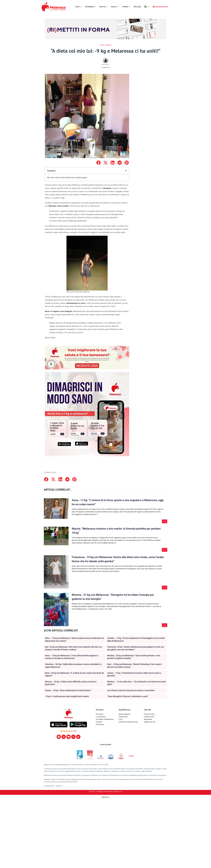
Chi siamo (100, 714)
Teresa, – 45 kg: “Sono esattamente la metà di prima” (68, 691)
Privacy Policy (149, 714)
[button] (99, 163)
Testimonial (123, 717)
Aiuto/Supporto (124, 714)
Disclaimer (100, 725)
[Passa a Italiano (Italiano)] (105, 797)
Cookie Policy (149, 717)
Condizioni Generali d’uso (128, 722)
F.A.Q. (121, 720)
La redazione (101, 717)
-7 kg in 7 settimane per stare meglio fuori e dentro (67, 697)
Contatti (99, 722)
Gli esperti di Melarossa (105, 720)
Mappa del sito (150, 722)
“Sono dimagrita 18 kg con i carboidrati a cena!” (128, 697)
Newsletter (148, 720)
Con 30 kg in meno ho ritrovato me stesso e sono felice (131, 691)
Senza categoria (106, 45)
